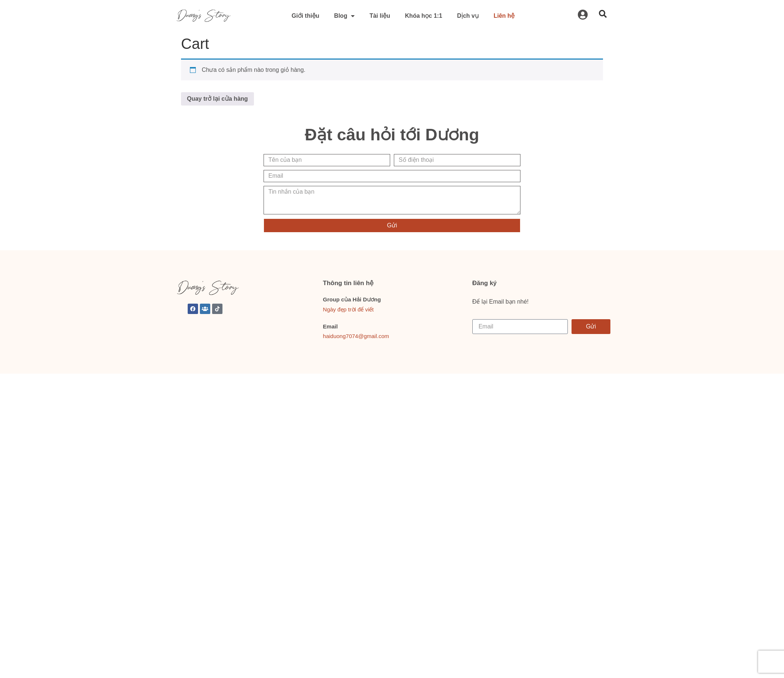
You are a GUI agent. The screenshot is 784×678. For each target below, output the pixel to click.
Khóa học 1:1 (424, 16)
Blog (345, 16)
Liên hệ (504, 16)
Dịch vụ (468, 16)
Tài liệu (380, 16)
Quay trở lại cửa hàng (217, 99)
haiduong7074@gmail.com (356, 336)
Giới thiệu (306, 16)
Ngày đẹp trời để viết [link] (348, 309)
